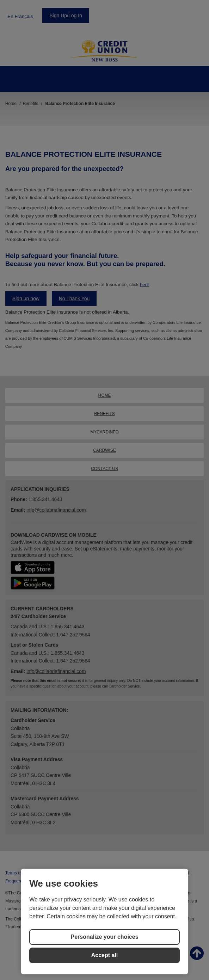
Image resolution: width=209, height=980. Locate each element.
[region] (104, 922)
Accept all (105, 955)
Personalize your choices (104, 937)
